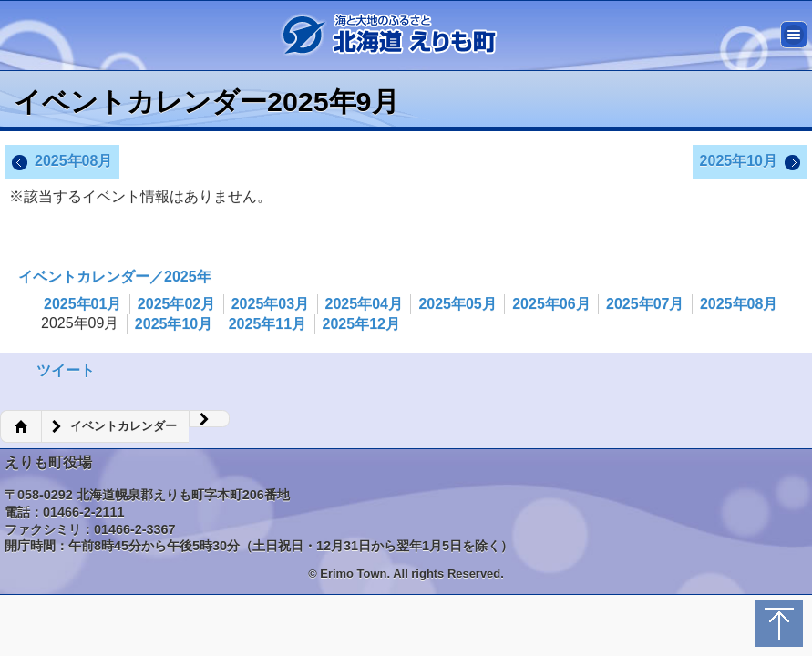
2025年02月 (176, 304)
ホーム (21, 426)
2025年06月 (551, 304)
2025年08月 (62, 162)
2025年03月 (270, 304)
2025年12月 (361, 324)
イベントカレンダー (123, 426)
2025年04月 (364, 304)
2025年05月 (457, 304)
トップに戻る (779, 623)
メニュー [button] (794, 35)
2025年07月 (645, 304)
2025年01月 (82, 304)
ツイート (66, 370)
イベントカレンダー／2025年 (115, 277)
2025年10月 (750, 162)
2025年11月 (267, 324)
